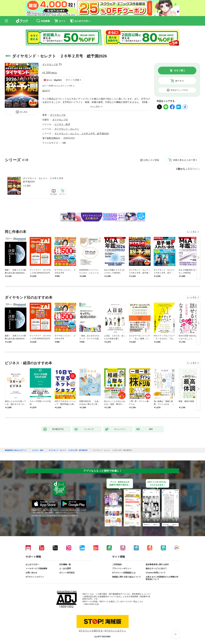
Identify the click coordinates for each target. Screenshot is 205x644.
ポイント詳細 (72, 80)
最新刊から (194, 169)
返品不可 (46, 91)
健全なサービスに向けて (156, 568)
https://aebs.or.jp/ (92, 604)
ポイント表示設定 (67, 573)
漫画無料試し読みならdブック (16, 450)
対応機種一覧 (65, 564)
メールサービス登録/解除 (36, 568)
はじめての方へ (32, 564)
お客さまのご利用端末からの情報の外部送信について (162, 578)
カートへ (180, 81)
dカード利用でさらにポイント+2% (57, 86)
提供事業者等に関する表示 (157, 564)
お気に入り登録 (151, 160)
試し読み (24, 112)
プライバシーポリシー (122, 568)
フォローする (60, 64)
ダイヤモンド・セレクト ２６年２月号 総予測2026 (44, 180)
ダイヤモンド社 (50, 64)
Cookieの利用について (156, 573)
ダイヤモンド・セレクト (67, 129)
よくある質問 (65, 568)
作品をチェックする (179, 90)
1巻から (181, 169)
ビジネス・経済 (62, 124)
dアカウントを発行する (91, 631)
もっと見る (192, 232)
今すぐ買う (180, 71)
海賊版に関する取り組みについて (127, 577)
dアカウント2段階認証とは (124, 573)
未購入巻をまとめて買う (185, 160)
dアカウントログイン (35, 577)
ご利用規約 (117, 564)
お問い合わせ (31, 573)
